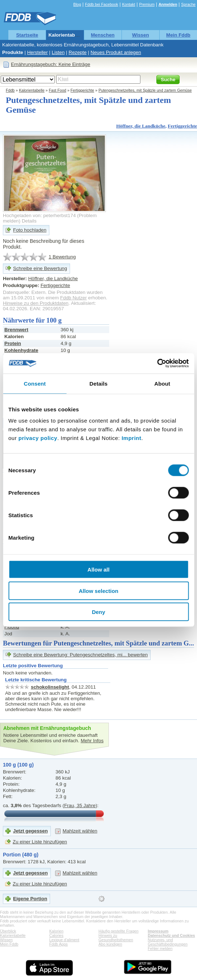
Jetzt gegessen (30, 831)
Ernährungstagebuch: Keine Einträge (51, 64)
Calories (56, 935)
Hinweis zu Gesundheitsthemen (116, 938)
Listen (58, 52)
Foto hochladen (30, 230)
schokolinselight (50, 687)
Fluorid (12, 627)
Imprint (131, 438)
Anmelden (168, 4)
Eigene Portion (30, 899)
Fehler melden (160, 948)
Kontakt (128, 4)
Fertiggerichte (82, 90)
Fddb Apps (59, 944)
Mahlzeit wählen (80, 831)
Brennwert (16, 330)
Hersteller (38, 52)
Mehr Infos (92, 741)
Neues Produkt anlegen (116, 52)
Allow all (98, 570)
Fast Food (58, 90)
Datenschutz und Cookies (171, 935)
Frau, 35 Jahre (80, 805)
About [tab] (162, 383)
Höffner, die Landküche (141, 126)
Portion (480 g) (21, 855)
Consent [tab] (35, 383)
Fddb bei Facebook (101, 4)
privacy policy (38, 438)
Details (29, 221)
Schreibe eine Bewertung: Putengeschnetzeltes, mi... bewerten (80, 655)
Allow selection (98, 591)
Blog (77, 4)
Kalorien (56, 931)
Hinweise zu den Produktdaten (36, 303)
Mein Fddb (178, 35)
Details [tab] (99, 383)
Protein (13, 343)
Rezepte (78, 52)
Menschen (103, 35)
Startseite (27, 35)
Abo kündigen (110, 944)
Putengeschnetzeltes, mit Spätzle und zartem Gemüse (145, 90)
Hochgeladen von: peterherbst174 (39, 215)
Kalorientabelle (66, 35)
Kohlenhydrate (21, 350)
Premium (147, 4)
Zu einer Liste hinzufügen (40, 842)
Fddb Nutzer (73, 298)
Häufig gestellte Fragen (119, 931)
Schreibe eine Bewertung (40, 268)
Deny (98, 612)
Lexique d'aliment (64, 940)
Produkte (13, 52)
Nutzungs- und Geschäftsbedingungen (168, 942)
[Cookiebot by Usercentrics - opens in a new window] (157, 364)
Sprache (188, 4)
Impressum (158, 931)
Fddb (10, 90)
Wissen (141, 35)
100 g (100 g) (18, 765)
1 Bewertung (62, 257)
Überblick (8, 931)
